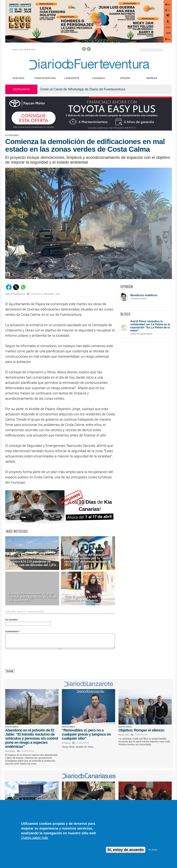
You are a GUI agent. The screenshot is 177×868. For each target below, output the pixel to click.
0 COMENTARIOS (37, 294)
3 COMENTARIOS (82, 743)
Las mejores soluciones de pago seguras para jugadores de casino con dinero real (33, 597)
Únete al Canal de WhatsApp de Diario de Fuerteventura (83, 89)
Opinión (125, 78)
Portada (19, 78)
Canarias (98, 78)
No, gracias (153, 850)
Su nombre (11, 620)
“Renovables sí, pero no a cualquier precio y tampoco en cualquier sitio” (86, 734)
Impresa (152, 78)
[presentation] (31, 660)
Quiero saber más (35, 838)
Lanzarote (72, 78)
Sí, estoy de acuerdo (126, 850)
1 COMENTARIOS (27, 751)
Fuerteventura (45, 78)
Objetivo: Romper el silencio (141, 730)
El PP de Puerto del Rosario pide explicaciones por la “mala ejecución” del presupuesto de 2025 (87, 560)
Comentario (13, 631)
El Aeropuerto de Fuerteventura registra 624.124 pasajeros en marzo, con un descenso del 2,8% (33, 562)
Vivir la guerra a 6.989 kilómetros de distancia (81, 599)
